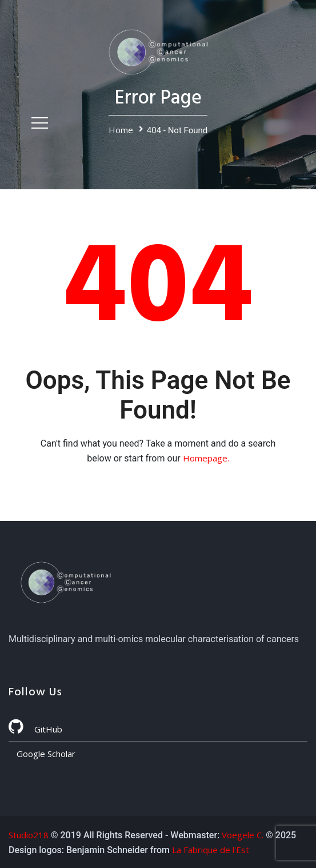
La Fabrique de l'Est (211, 850)
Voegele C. (243, 835)
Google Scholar (45, 754)
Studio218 (29, 835)
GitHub (35, 729)
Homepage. (206, 458)
